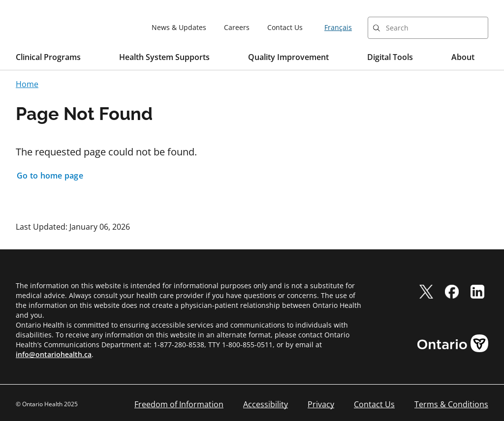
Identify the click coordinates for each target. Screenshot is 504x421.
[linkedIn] (477, 292)
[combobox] (428, 28)
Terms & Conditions (451, 404)
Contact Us (285, 27)
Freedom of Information (179, 404)
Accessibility (266, 404)
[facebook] (452, 292)
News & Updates (179, 27)
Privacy (321, 404)
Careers (237, 27)
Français (338, 27)
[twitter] (426, 292)
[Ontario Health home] (51, 27)
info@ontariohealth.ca (54, 354)
